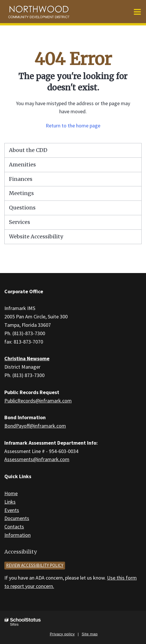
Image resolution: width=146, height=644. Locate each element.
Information (17, 535)
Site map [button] (90, 634)
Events (12, 510)
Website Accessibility (36, 236)
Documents (17, 518)
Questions (22, 208)
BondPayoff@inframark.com (35, 426)
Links (10, 502)
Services (20, 222)
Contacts (14, 527)
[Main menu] (137, 12)
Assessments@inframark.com (37, 459)
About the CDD (28, 150)
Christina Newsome (27, 358)
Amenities (22, 165)
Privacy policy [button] (62, 634)
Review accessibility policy (35, 565)
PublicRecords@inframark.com (38, 401)
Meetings (21, 193)
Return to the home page (73, 126)
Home (11, 493)
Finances (21, 179)
